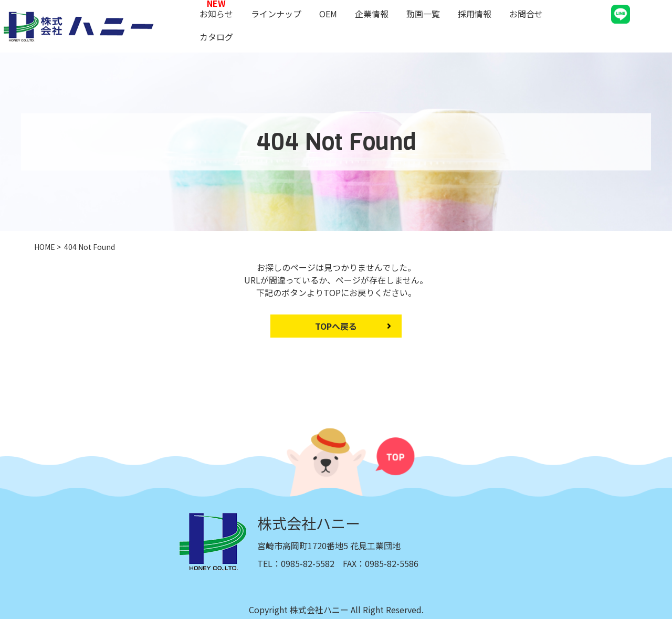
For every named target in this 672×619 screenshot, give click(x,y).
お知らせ (216, 14)
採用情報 (475, 14)
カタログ (216, 37)
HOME (45, 247)
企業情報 (372, 14)
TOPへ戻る (336, 326)
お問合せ (526, 14)
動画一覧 (423, 14)
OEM (328, 14)
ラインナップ (276, 14)
